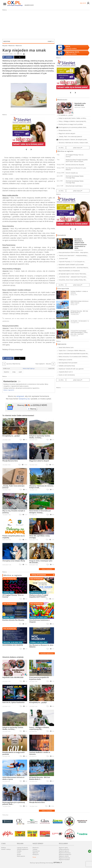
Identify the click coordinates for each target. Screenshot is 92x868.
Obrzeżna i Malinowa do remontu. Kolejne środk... (74, 143)
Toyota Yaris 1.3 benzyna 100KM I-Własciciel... (72, 350)
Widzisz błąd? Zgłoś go (29, 368)
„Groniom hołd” (63, 259)
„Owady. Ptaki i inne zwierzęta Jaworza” (70, 136)
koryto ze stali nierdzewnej (67, 375)
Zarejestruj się (24, 399)
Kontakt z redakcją (6, 849)
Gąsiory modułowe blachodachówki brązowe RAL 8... (73, 354)
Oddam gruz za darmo (65, 360)
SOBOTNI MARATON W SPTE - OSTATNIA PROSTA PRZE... (73, 268)
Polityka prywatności (64, 849)
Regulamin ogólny (63, 848)
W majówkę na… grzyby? (66, 115)
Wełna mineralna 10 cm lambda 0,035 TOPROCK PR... (73, 357)
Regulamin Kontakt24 (64, 860)
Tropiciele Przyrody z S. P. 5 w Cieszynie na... (72, 262)
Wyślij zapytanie (21, 856)
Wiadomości (12, 46)
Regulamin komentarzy (65, 853)
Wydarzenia (19, 46)
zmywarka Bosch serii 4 (66, 372)
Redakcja (4, 848)
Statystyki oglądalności (23, 849)
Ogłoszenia (62, 344)
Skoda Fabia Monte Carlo (66, 347)
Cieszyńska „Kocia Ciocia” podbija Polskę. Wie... (73, 280)
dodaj (39, 575)
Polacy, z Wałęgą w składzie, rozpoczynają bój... (73, 121)
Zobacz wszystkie (47, 569)
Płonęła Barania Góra (65, 130)
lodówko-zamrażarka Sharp (67, 366)
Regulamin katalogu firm (65, 854)
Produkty (19, 851)
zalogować (20, 396)
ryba (14, 372)
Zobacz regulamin (9, 390)
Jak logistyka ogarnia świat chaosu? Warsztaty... (73, 274)
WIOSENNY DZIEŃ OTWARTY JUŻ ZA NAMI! (71, 265)
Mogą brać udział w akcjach (67, 133)
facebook (7, 57)
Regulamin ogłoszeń (64, 851)
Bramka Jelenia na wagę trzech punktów (71, 124)
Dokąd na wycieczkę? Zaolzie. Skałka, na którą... (73, 118)
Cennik (19, 853)
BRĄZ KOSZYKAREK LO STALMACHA (69, 271)
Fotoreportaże (63, 288)
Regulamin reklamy (64, 856)
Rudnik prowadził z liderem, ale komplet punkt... (73, 140)
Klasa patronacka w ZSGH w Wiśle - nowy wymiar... (74, 252)
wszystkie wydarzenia (47, 653)
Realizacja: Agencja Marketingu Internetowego (46, 863)
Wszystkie (28, 41)
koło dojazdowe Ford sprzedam (68, 363)
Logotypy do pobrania (22, 848)
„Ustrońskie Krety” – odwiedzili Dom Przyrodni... (73, 277)
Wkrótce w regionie (13, 575)
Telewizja (35, 849)
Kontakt (19, 854)
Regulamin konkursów (64, 858)
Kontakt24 (62, 235)
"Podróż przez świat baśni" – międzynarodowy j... (73, 255)
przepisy (7, 372)
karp (20, 372)
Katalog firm (36, 854)
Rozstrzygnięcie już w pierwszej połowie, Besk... (73, 127)
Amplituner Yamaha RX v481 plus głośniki (71, 369)
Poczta (34, 857)
